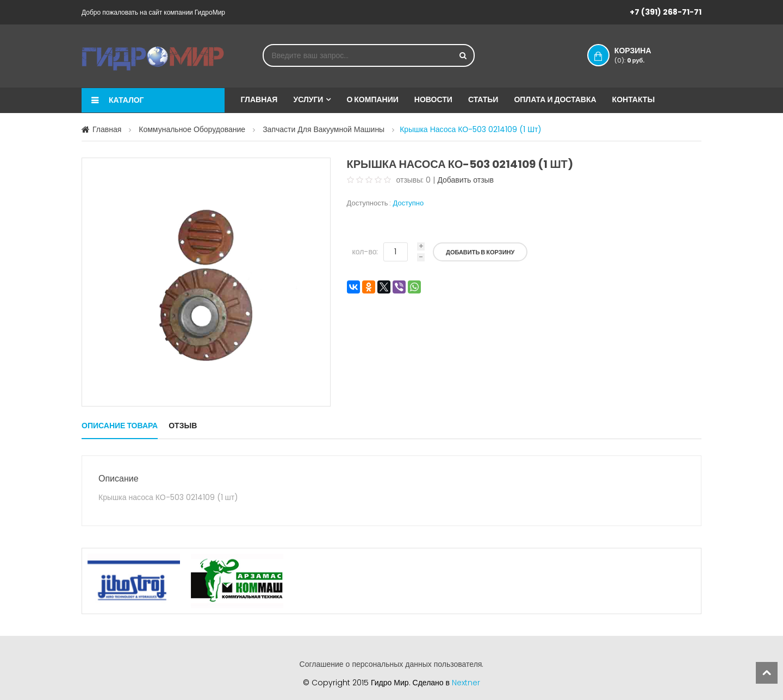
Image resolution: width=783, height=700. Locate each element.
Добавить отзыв (465, 180)
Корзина (644, 55)
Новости (433, 99)
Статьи (483, 99)
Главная (259, 99)
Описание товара (120, 426)
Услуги (308, 99)
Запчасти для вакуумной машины (324, 129)
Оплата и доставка (555, 99)
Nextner (466, 683)
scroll (767, 673)
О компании (372, 99)
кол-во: (365, 252)
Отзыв (183, 426)
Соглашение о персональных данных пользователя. (392, 664)
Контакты (633, 99)
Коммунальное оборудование (192, 129)
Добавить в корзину (480, 252)
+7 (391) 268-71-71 (666, 12)
